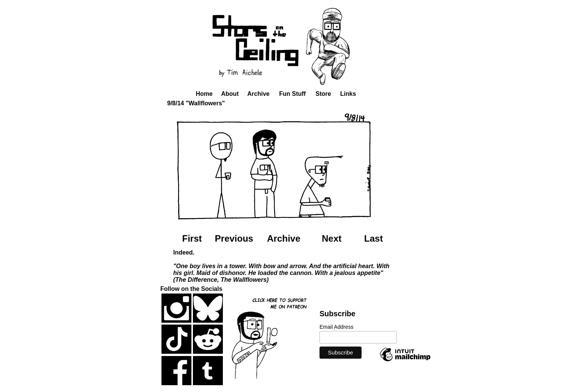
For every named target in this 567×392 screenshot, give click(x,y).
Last (374, 238)
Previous (234, 238)
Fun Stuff (293, 94)
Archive (259, 94)
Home (204, 94)
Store (323, 94)
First (192, 238)
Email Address (336, 327)
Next (332, 238)
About (230, 94)
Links (348, 94)
